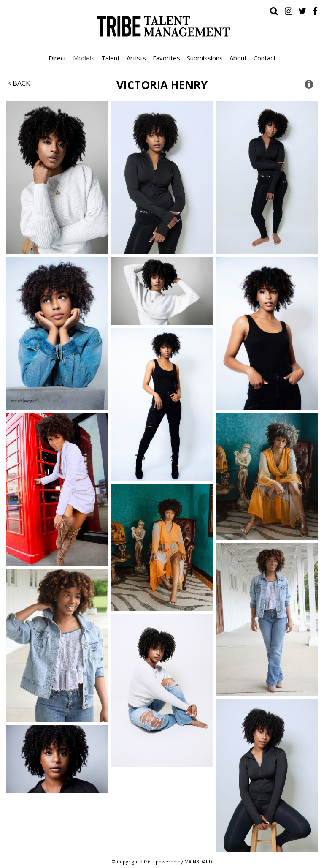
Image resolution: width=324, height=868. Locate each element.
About (238, 58)
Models (84, 58)
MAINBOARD (198, 861)
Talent (111, 58)
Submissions (205, 58)
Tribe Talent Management (162, 26)
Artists (136, 58)
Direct (57, 58)
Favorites (166, 58)
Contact (265, 58)
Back (19, 83)
